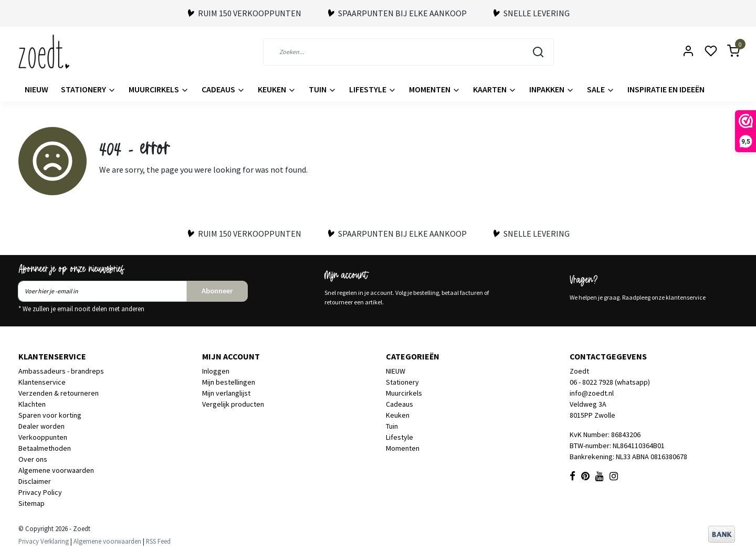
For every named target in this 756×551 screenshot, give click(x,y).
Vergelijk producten (233, 404)
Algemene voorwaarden (56, 470)
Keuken (277, 89)
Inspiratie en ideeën (666, 89)
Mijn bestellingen (229, 382)
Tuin (323, 89)
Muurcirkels (159, 89)
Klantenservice (42, 382)
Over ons (33, 459)
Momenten (435, 89)
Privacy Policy (40, 492)
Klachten (32, 404)
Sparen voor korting (50, 415)
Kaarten (495, 89)
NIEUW (36, 89)
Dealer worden (41, 426)
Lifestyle (373, 89)
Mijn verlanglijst (226, 393)
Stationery (88, 89)
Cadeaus (223, 89)
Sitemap (31, 503)
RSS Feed (158, 541)
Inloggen (216, 371)
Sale (601, 89)
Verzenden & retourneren (59, 393)
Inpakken (552, 89)
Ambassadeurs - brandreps (61, 371)
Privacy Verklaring (44, 541)
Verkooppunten (43, 437)
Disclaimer (35, 481)
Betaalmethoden (45, 448)
